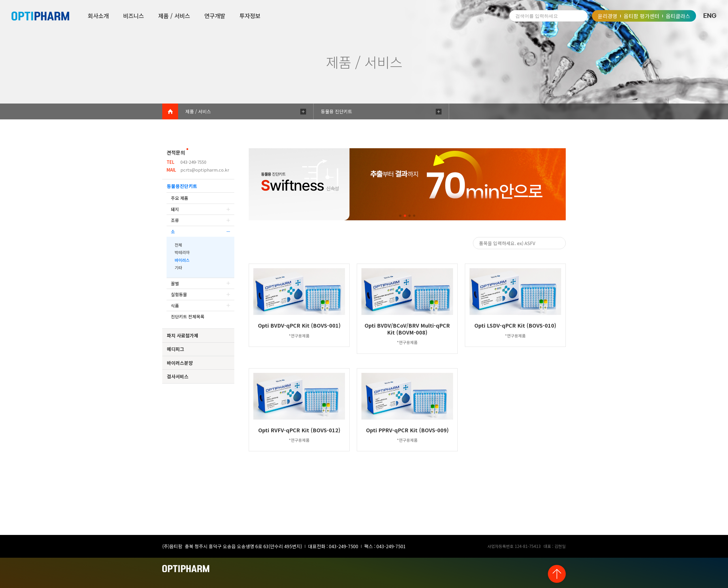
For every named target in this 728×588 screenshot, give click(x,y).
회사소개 (98, 16)
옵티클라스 (678, 16)
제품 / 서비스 (174, 16)
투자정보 (250, 16)
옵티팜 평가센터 (642, 16)
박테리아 (182, 252)
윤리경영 (608, 16)
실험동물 (200, 294)
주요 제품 (180, 198)
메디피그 (176, 349)
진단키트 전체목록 (188, 316)
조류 (200, 220)
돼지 (200, 209)
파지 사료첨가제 (183, 335)
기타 (178, 268)
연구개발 (215, 16)
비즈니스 (133, 16)
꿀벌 (200, 283)
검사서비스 (178, 376)
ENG (710, 16)
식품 (200, 306)
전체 (178, 245)
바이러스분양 (180, 363)
